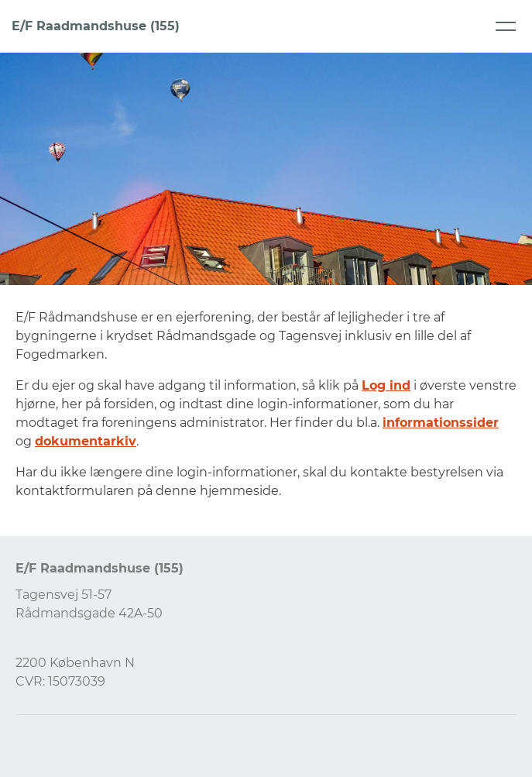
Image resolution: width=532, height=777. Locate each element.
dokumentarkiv (86, 441)
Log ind (386, 385)
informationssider (441, 423)
